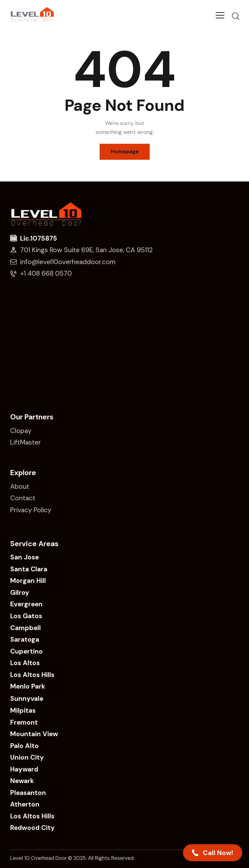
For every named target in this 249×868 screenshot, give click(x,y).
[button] (213, 853)
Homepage (125, 152)
